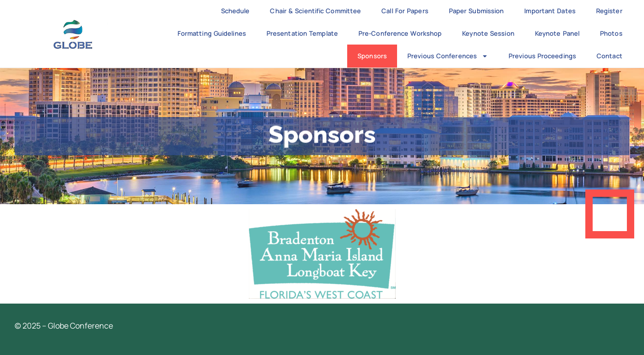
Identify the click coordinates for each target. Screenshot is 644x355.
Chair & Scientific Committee (315, 11)
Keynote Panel (557, 33)
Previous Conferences (448, 56)
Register (609, 11)
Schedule (235, 11)
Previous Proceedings (542, 56)
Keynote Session (488, 33)
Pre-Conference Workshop (400, 33)
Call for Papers (405, 11)
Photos (611, 33)
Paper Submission (477, 11)
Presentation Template (302, 33)
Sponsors (372, 56)
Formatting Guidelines (212, 33)
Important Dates (550, 11)
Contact (610, 56)
